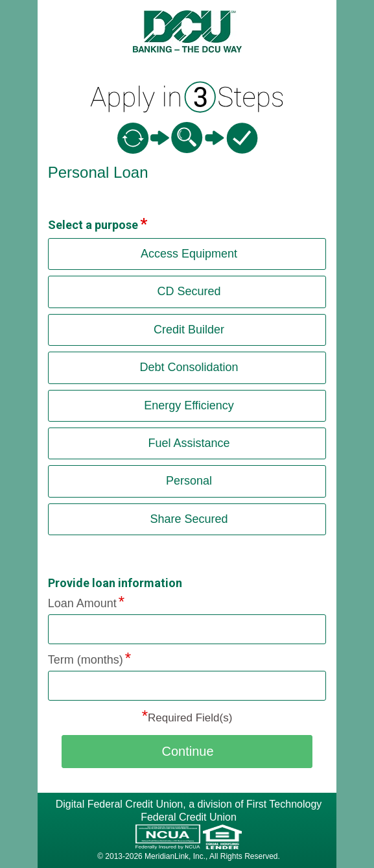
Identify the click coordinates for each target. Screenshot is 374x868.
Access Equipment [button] (189, 254)
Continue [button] (187, 751)
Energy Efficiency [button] (189, 405)
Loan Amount (82, 603)
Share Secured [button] (189, 519)
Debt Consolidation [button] (189, 367)
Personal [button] (189, 481)
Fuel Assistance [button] (189, 443)
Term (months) (86, 660)
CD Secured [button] (189, 291)
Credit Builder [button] (189, 330)
